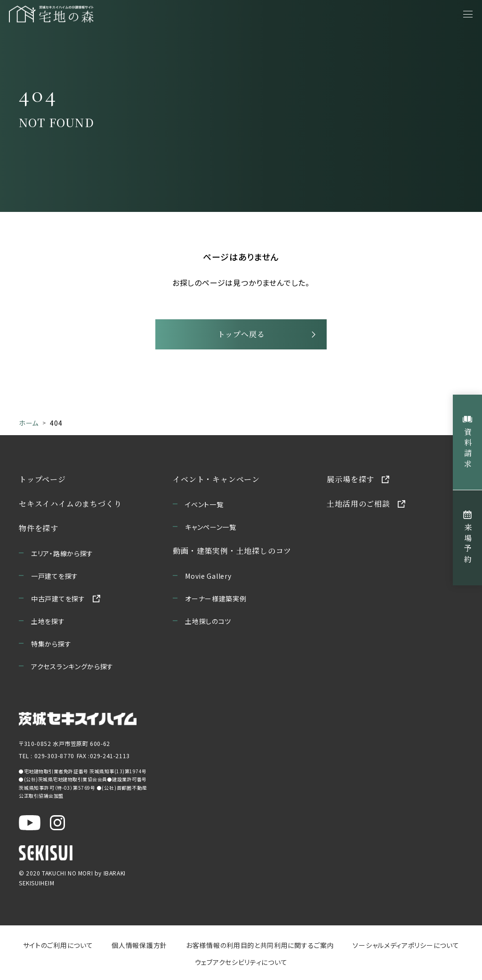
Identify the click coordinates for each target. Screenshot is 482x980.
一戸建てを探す (55, 576)
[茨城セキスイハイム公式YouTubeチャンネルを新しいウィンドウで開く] (30, 823)
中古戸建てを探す (58, 599)
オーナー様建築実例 (216, 599)
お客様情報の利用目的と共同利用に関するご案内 (260, 945)
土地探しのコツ (208, 621)
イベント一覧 (204, 504)
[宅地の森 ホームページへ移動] (99, 14)
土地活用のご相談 (358, 504)
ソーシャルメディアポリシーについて (406, 945)
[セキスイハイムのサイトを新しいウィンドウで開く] (46, 853)
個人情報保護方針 (139, 945)
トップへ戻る (241, 334)
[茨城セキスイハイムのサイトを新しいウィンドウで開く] (78, 719)
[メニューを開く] (468, 14)
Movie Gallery (208, 576)
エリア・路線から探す (62, 553)
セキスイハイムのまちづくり (70, 504)
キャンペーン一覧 (211, 527)
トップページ (42, 479)
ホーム (29, 423)
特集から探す (51, 644)
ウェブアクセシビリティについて (241, 962)
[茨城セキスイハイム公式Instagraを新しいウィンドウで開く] (57, 823)
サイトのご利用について (58, 945)
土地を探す (48, 621)
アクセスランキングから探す (72, 666)
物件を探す (39, 528)
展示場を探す (350, 479)
